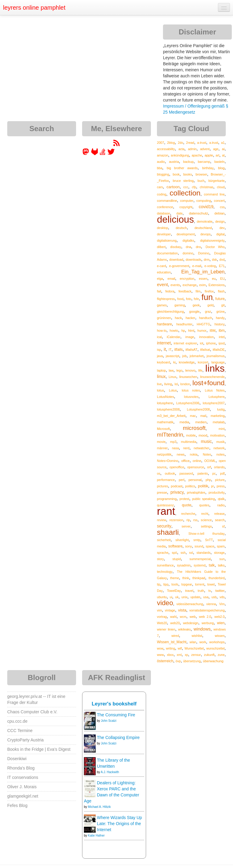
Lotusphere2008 (198, 409)
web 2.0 (205, 617)
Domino (204, 253)
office (186, 461)
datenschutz (198, 213)
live (159, 384)
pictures (163, 486)
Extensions (217, 285)
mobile (191, 435)
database (163, 213)
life (200, 370)
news (181, 454)
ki (174, 362)
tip (159, 584)
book (176, 174)
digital (220, 234)
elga (160, 279)
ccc (186, 187)
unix (184, 597)
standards (204, 553)
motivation (217, 435)
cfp (194, 187)
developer (164, 234)
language (218, 362)
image (190, 337)
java (160, 356)
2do (180, 143)
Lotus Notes (215, 390)
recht (205, 514)
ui (171, 597)
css (222, 207)
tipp (166, 584)
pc (214, 473)
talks (221, 565)
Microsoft (163, 429)
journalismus (215, 356)
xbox (170, 655)
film (198, 291)
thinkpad (199, 578)
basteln (219, 162)
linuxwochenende (212, 377)
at (223, 155)
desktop (163, 228)
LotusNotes (166, 397)
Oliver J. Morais (22, 787)
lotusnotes (191, 397)
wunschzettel (215, 648)
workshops (217, 642)
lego (179, 370)
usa (206, 597)
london (185, 384)
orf (209, 467)
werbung (208, 623)
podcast (177, 486)
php (208, 480)
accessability (166, 149)
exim (203, 285)
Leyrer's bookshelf (114, 704)
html (191, 331)
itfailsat (205, 350)
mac (193, 416)
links (215, 368)
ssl (191, 553)
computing (204, 201)
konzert (203, 362)
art (217, 155)
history (220, 324)
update (195, 597)
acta (181, 149)
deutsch (181, 228)
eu (214, 279)
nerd (186, 448)
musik (220, 442)
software (176, 546)
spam (221, 546)
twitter (220, 591)
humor (202, 331)
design (220, 221)
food (180, 299)
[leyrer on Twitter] (111, 154)
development (186, 234)
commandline (167, 201)
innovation (206, 337)
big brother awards (182, 168)
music (206, 441)
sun (222, 559)
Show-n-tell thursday (206, 534)
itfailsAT (191, 350)
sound (199, 546)
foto (189, 299)
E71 (222, 266)
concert (219, 201)
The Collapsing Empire (118, 737)
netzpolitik (164, 454)
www (160, 655)
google (194, 311)
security (164, 526)
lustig (221, 409)
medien (201, 422)
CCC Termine (20, 731)
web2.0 (219, 617)
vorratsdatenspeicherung (207, 610)
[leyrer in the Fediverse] (86, 154)
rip (188, 520)
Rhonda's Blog (21, 768)
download (176, 260)
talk (212, 565)
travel (189, 591)
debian (220, 213)
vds (222, 597)
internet (164, 343)
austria (174, 162)
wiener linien (166, 629)
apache (197, 155)
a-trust (202, 143)
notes (220, 454)
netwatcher (201, 448)
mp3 (173, 442)
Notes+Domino (168, 461)
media (184, 422)
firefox (209, 291)
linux (161, 376)
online (197, 461)
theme (175, 578)
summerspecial (200, 559)
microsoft (194, 428)
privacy (177, 492)
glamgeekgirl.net (23, 796)
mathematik (165, 422)
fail (159, 291)
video (165, 603)
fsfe (196, 299)
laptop (161, 370)
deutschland (203, 228)
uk (177, 597)
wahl (173, 617)
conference (165, 207)
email (171, 279)
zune (221, 655)
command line (214, 194)
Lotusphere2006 (188, 403)
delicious (176, 219)
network (219, 448)
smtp (197, 540)
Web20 (162, 623)
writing (171, 648)
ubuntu (162, 597)
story (160, 559)
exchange (190, 285)
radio (221, 505)
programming (167, 499)
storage (219, 553)
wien (221, 623)
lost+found (209, 383)
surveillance (165, 565)
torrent (199, 584)
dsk (214, 260)
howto (174, 331)
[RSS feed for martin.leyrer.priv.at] (116, 145)
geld (210, 305)
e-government (179, 266)
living (168, 384)
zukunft (209, 655)
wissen (220, 636)
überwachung (213, 661)
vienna (211, 604)
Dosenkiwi (17, 759)
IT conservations (23, 777)
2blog (171, 143)
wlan (193, 642)
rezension (176, 520)
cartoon (173, 187)
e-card (161, 266)
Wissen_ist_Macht (172, 642)
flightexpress (166, 299)
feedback (185, 291)
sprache (163, 553)
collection (185, 193)
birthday (208, 168)
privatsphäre (196, 492)
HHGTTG (203, 324)
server (186, 526)
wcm (183, 617)
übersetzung (192, 661)
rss (195, 520)
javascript (172, 356)
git (223, 305)
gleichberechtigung (170, 311)
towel (211, 584)
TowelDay (174, 591)
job (184, 356)
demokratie (205, 221)
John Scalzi (109, 721)
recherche (188, 514)
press (221, 486)
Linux (172, 377)
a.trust (214, 143)
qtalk (221, 499)
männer (162, 448)
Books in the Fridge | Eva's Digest (39, 749)
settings (206, 526)
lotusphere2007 (214, 403)
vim (160, 610)
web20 (175, 623)
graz (208, 311)
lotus (160, 390)
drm (207, 260)
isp (159, 350)
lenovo (190, 370)
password (186, 473)
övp (178, 661)
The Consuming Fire (116, 715)
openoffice (177, 467)
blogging (163, 174)
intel (222, 337)
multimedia (189, 442)
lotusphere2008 (168, 409)
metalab (219, 422)
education (164, 272)
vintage (170, 610)
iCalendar (173, 337)
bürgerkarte (216, 181)
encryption (187, 279)
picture (220, 480)
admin (192, 149)
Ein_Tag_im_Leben (203, 272)
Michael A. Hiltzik (99, 807)
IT (170, 350)
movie (161, 442)
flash (221, 291)
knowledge (187, 362)
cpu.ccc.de (17, 721)
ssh (183, 553)
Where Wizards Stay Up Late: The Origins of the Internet (119, 824)
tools (175, 584)
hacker (190, 318)
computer (187, 201)
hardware (164, 324)
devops (206, 234)
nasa (176, 448)
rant (166, 511)
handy (220, 318)
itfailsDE (219, 350)
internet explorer (185, 343)
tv (210, 591)
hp (183, 331)
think (186, 578)
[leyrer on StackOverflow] (103, 154)
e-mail (197, 266)
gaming (180, 305)
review (161, 520)
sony (188, 546)
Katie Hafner (96, 836)
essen (203, 279)
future (220, 299)
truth (201, 591)
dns (198, 247)
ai (223, 149)
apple (209, 155)
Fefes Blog (17, 805)
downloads (193, 260)
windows (202, 629)
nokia (194, 454)
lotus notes (191, 390)
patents (203, 473)
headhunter (184, 324)
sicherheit (164, 540)
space (210, 546)
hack (178, 318)
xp (186, 655)
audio (161, 162)
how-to (162, 331)
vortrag (162, 617)
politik (203, 486)
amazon (163, 155)
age (216, 149)
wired (175, 636)
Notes (207, 454)
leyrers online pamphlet (34, 8)
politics (190, 486)
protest (184, 499)
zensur (196, 655)
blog (221, 168)
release (219, 514)
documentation (167, 253)
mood (203, 435)
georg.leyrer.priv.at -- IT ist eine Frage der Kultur (36, 699)
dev (222, 228)
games (162, 305)
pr (212, 486)
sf (223, 526)
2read (190, 143)
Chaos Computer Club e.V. (32, 712)
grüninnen (164, 318)
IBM (212, 331)
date (179, 213)
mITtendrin (170, 435)
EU (223, 279)
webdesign (191, 623)
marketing (218, 416)
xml (179, 655)
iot (201, 343)
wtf (180, 648)
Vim (222, 604)
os (159, 473)
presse (162, 492)
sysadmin (184, 565)
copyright (186, 207)
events (175, 285)
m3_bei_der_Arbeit (171, 416)
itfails (178, 350)
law (171, 370)
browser (201, 174)
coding (162, 194)
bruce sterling (183, 181)
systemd (200, 565)
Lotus (173, 390)
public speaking (204, 499)
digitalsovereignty (212, 240)
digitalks (188, 240)
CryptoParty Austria (26, 740)
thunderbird (217, 578)
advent (205, 149)
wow (160, 648)
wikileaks (184, 629)
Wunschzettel (194, 648)
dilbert (161, 247)
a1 (223, 143)
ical (159, 337)
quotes (204, 505)
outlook (170, 473)
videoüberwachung (190, 604)
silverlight (182, 540)
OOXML (210, 461)
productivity (217, 492)
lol (176, 384)
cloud (221, 187)
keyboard (163, 362)
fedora (170, 291)
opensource (196, 467)
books (188, 174)
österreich (165, 661)
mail (203, 416)
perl (182, 480)
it (165, 349)
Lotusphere (217, 397)
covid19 (206, 207)
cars (160, 187)
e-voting (210, 266)
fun (207, 297)
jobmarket (196, 356)
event (162, 285)
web (193, 617)
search (220, 520)
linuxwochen (188, 377)
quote (187, 505)
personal (195, 480)
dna (189, 247)
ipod (222, 343)
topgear (187, 584)
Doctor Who (215, 247)
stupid (177, 559)
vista (182, 610)
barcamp (204, 162)
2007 (161, 143)
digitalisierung (167, 240)
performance (166, 480)
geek (196, 305)
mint (222, 429)
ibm (222, 331)
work (203, 642)
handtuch (205, 318)
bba (160, 168)
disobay (176, 247)
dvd (222, 260)
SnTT (209, 540)
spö (174, 553)
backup (188, 162)
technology (165, 572)
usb (214, 597)
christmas (207, 187)
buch (201, 181)
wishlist (197, 636)
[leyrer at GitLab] (95, 154)
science (206, 520)
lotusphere (165, 403)
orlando (219, 467)
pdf (222, 473)
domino (188, 253)
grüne (220, 311)
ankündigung (180, 155)
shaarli (168, 532)
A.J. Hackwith (110, 772)
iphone (211, 343)
